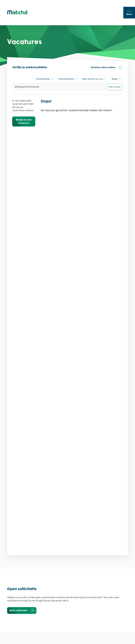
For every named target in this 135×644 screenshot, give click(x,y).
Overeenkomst (66, 79)
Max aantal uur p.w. (93, 79)
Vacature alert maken (107, 67)
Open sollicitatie (22, 610)
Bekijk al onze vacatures (24, 121)
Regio (115, 79)
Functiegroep (43, 79)
